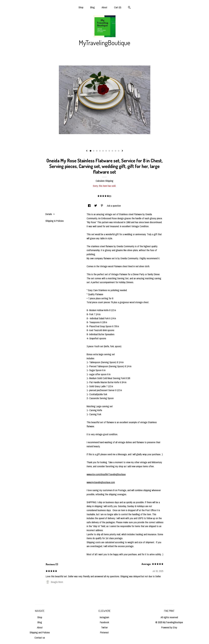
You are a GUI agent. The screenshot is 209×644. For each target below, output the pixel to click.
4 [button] (100, 151)
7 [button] (109, 151)
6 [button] (106, 151)
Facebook (104, 622)
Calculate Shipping (104, 181)
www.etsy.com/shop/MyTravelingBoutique (106, 474)
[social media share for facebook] (90, 206)
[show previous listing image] (87, 151)
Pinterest (104, 632)
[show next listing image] (122, 151)
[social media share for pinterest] (102, 206)
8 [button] (112, 151)
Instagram (104, 617)
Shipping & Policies (55, 221)
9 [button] (116, 151)
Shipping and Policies (40, 632)
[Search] (129, 8)
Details (50, 214)
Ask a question (114, 206)
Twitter (104, 627)
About (104, 7)
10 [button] (119, 151)
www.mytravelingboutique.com (101, 482)
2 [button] (94, 151)
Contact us (40, 638)
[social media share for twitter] (96, 206)
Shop (81, 7)
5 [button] (103, 151)
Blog (92, 7)
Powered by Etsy (169, 627)
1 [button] (91, 151)
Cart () (118, 7)
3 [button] (97, 151)
